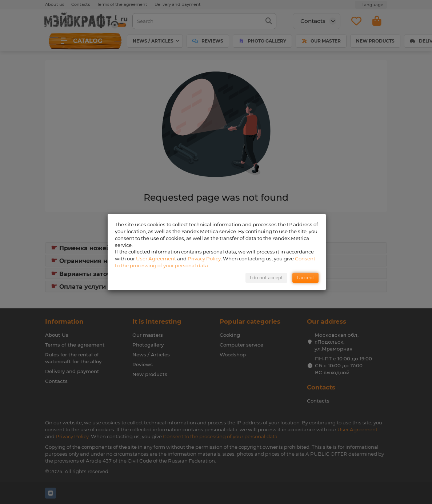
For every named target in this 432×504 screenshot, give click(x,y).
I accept (305, 278)
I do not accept (266, 278)
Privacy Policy (204, 259)
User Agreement (156, 259)
